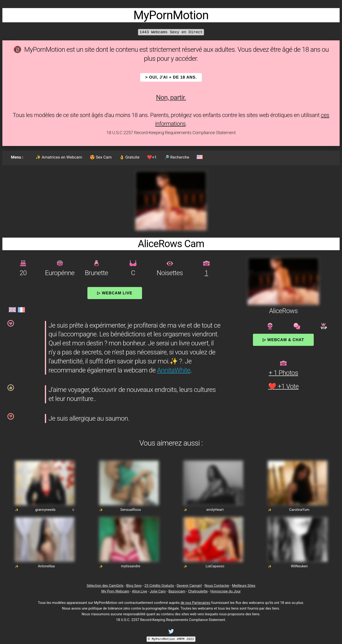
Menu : (17, 157)
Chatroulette (198, 591)
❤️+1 (152, 157)
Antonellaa (46, 566)
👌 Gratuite (129, 157)
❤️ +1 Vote (283, 386)
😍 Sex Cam (101, 157)
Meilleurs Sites (244, 586)
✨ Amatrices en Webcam (59, 157)
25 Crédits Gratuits (159, 586)
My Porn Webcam (115, 591)
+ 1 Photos (283, 373)
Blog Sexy (134, 586)
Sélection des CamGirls (105, 586)
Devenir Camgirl (189, 586)
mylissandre (131, 566)
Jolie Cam (158, 591)
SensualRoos (131, 510)
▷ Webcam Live (115, 293)
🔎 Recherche (177, 157)
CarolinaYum (299, 510)
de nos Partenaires (195, 603)
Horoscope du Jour (226, 591)
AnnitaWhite (174, 370)
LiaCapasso (215, 566)
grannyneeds (45, 510)
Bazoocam (177, 591)
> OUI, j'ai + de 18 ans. (171, 77)
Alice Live (140, 591)
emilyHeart (215, 510)
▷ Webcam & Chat (283, 340)
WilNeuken (299, 566)
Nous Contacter (217, 586)
